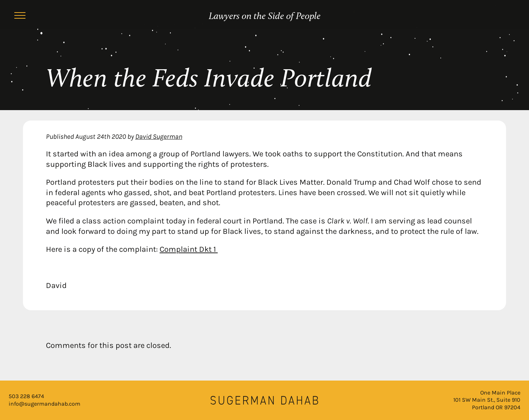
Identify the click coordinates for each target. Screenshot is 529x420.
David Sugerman (159, 136)
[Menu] (20, 16)
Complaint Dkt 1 (189, 249)
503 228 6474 (26, 396)
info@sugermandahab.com (44, 404)
